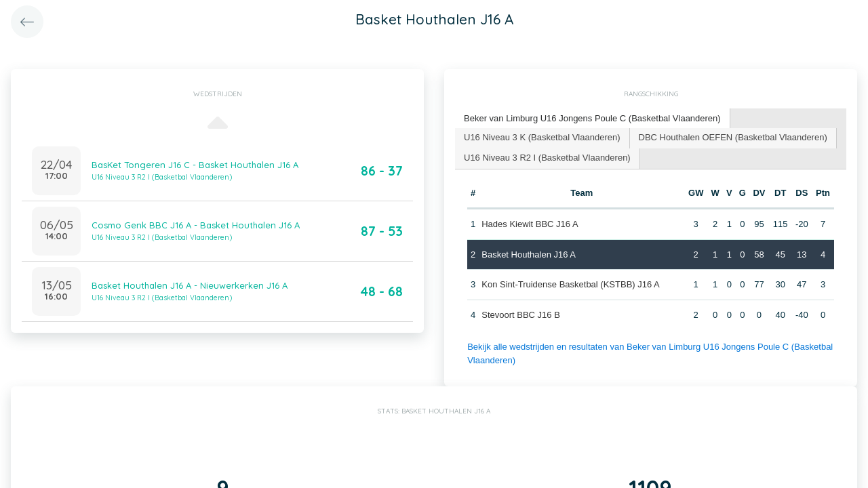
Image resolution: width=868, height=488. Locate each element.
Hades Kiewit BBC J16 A (530, 224)
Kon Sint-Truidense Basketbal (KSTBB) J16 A (571, 284)
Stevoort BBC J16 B (521, 315)
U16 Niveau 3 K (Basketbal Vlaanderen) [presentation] (542, 137)
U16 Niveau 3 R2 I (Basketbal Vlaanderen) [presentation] (547, 158)
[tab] (593, 119)
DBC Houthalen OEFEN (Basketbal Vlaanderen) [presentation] (733, 137)
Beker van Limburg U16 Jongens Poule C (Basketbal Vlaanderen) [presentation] (592, 118)
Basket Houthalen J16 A (529, 255)
